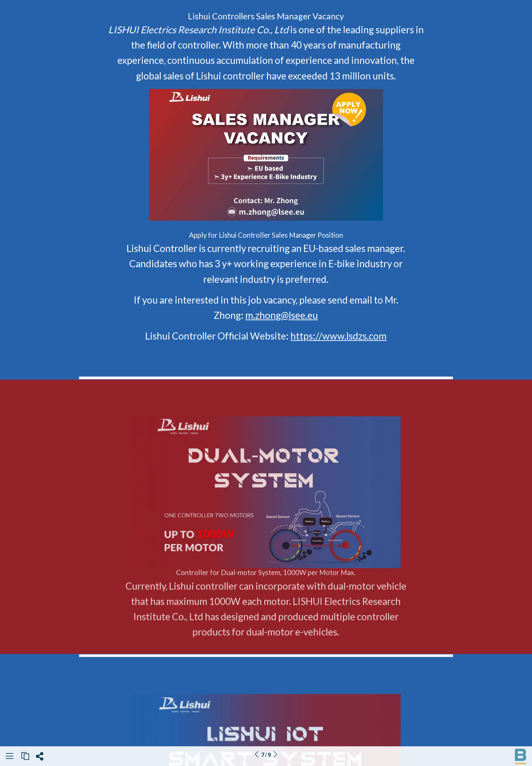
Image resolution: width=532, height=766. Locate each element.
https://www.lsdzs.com (338, 336)
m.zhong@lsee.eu (282, 315)
